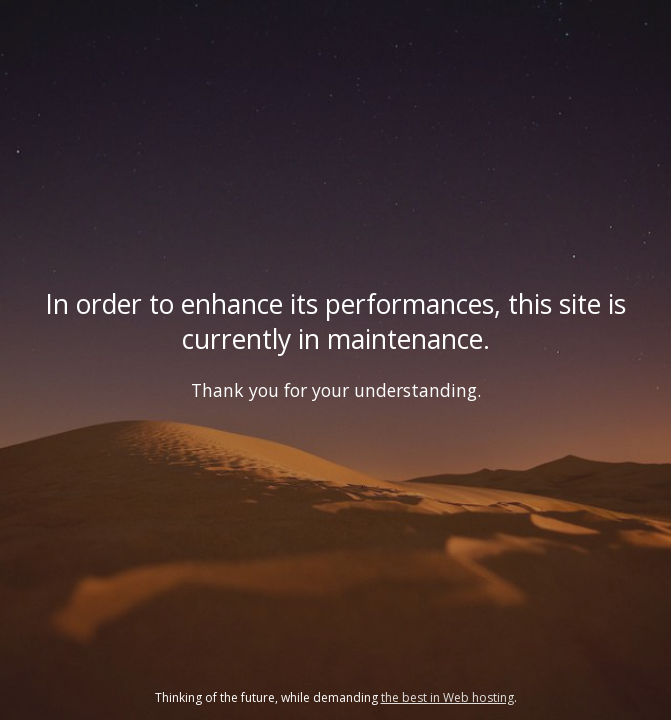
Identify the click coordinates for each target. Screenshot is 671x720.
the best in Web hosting (447, 697)
